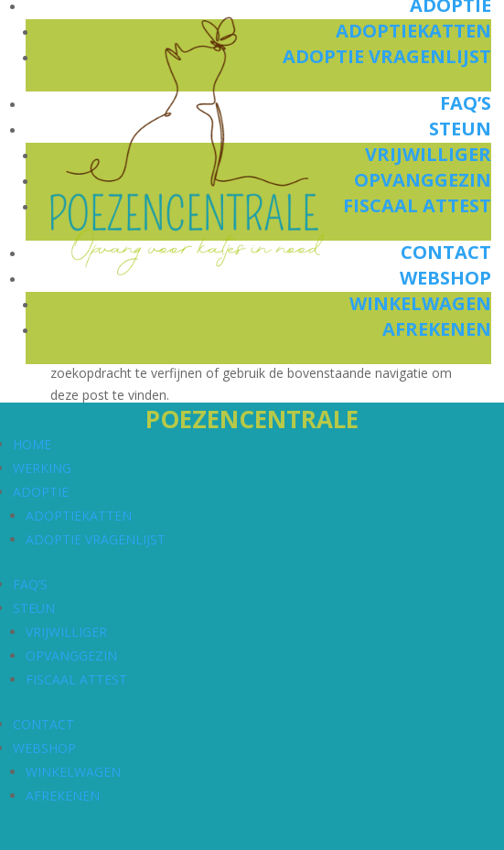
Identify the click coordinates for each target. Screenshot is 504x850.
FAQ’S (30, 584)
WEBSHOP (44, 748)
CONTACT (43, 724)
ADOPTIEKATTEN (79, 516)
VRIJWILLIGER (66, 632)
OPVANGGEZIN (71, 656)
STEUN (34, 608)
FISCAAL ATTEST (76, 679)
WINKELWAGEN (73, 772)
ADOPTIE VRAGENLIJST (96, 539)
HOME (32, 444)
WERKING (42, 468)
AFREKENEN (63, 796)
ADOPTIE (41, 492)
